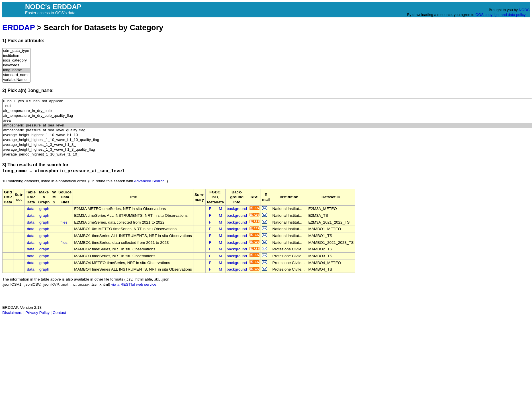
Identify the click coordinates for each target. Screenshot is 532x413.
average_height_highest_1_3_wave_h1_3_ (267, 145)
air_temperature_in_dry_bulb (267, 111)
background (237, 209)
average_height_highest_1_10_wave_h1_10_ (267, 135)
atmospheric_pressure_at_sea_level (267, 125)
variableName (16, 80)
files (64, 222)
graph (44, 209)
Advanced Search (149, 181)
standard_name (16, 75)
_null (267, 106)
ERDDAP (19, 27)
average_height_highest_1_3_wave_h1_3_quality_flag (267, 150)
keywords (16, 65)
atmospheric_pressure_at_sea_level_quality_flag (267, 130)
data (30, 209)
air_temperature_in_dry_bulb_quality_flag (267, 116)
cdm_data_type (16, 51)
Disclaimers (12, 313)
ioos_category (16, 61)
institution (16, 56)
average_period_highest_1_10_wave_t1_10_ (267, 155)
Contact (59, 313)
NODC (524, 10)
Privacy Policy (37, 313)
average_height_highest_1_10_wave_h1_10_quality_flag (267, 140)
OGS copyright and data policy (500, 15)
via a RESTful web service (134, 284)
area (267, 121)
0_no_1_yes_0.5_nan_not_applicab (267, 101)
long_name (16, 70)
